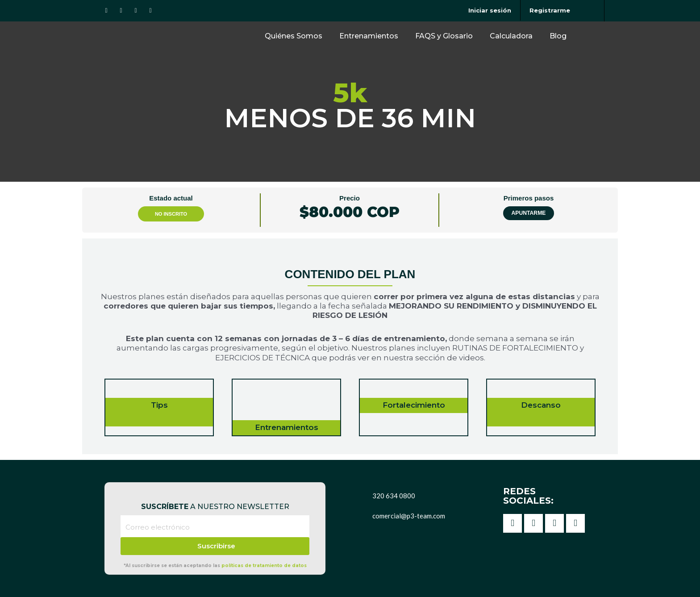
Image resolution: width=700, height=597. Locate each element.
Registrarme (550, 10)
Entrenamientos (369, 36)
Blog (558, 36)
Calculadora (511, 36)
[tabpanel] (350, 346)
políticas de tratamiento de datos (264, 566)
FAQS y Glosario (444, 36)
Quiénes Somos (294, 36)
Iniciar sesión (490, 10)
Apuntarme (529, 213)
